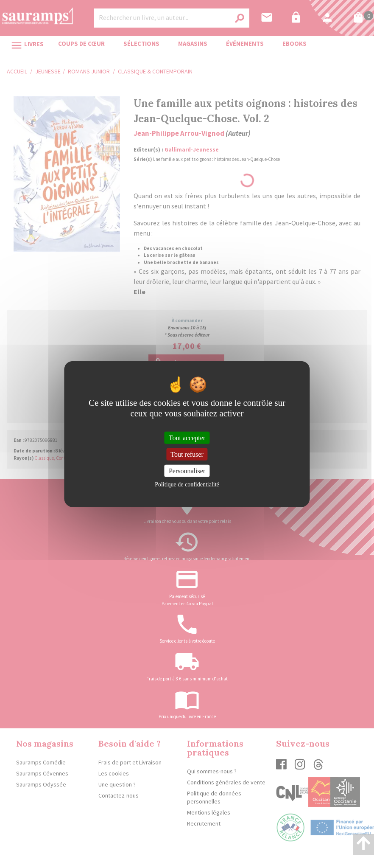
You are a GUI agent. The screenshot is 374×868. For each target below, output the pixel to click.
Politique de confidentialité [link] (187, 485)
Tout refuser (187, 454)
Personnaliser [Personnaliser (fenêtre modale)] (187, 471)
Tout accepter (187, 437)
